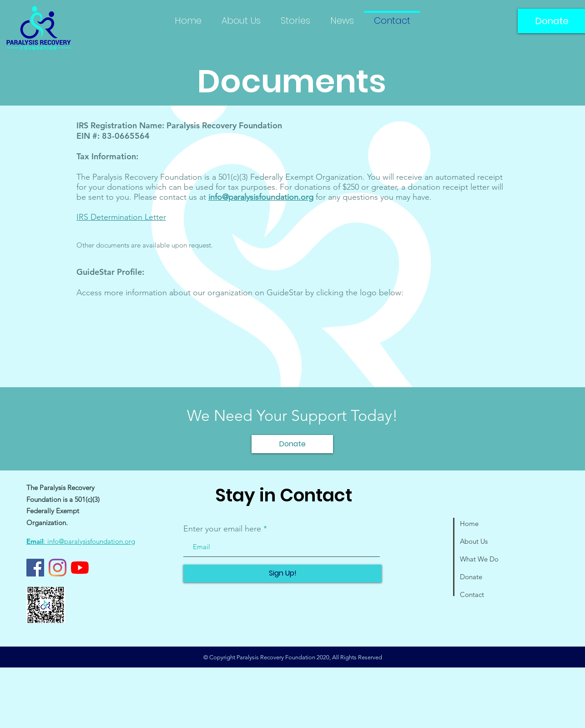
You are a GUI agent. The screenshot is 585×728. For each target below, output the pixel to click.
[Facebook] (35, 568)
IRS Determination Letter (121, 217)
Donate (471, 577)
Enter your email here (222, 529)
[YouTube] (80, 568)
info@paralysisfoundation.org (261, 197)
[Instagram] (58, 568)
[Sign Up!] (282, 574)
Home (469, 523)
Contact (472, 594)
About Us (474, 541)
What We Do (479, 559)
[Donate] (292, 444)
